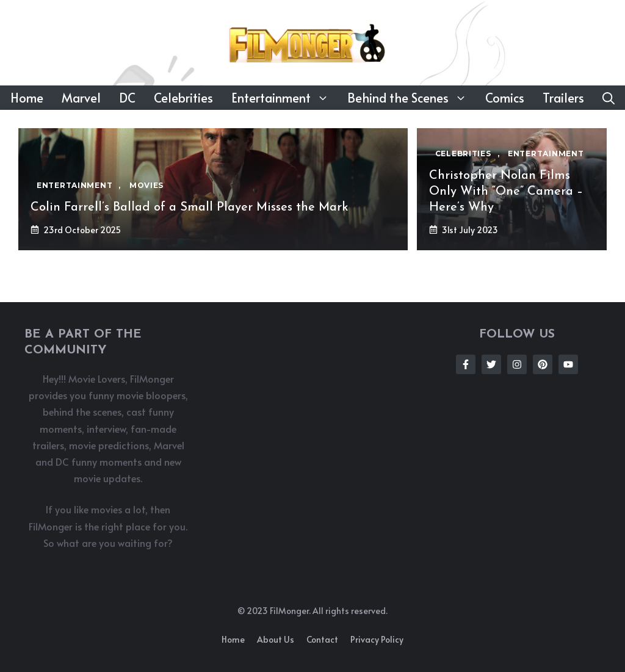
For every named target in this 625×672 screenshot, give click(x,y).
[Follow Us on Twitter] (491, 364)
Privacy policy (377, 639)
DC (127, 98)
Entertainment (285, 98)
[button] (609, 98)
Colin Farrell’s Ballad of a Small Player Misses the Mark (190, 208)
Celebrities (183, 98)
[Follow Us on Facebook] (466, 364)
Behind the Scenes (412, 98)
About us (276, 639)
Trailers (563, 98)
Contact (322, 639)
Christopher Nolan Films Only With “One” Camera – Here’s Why (506, 192)
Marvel (81, 98)
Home (27, 98)
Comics (505, 98)
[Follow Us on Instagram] (517, 364)
